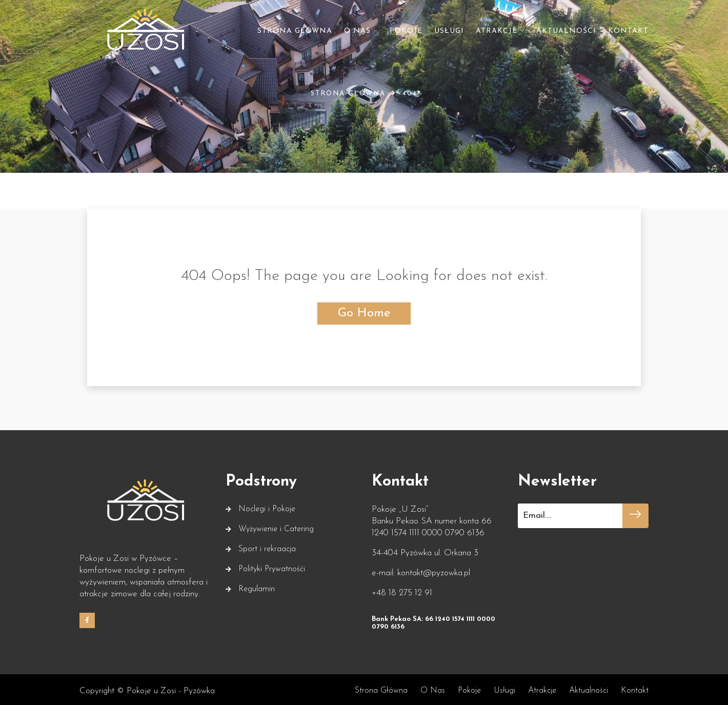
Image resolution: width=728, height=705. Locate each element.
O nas (357, 31)
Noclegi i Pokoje (267, 507)
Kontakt (628, 31)
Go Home (364, 313)
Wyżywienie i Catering (276, 527)
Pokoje (406, 31)
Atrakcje (497, 31)
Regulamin (257, 587)
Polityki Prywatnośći (272, 567)
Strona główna (295, 31)
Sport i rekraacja (267, 547)
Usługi (449, 31)
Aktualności (566, 31)
